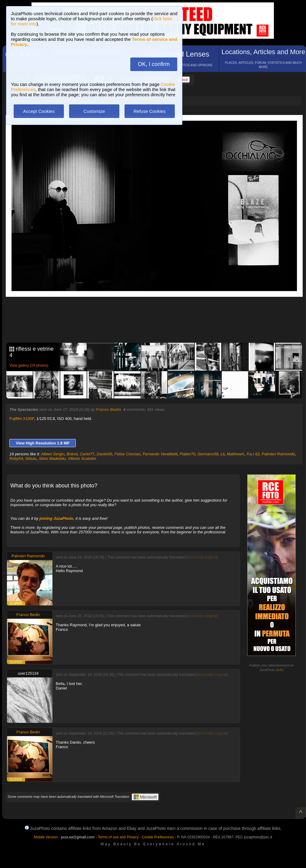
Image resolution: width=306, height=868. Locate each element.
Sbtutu (31, 459)
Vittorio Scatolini (82, 459)
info (280, 670)
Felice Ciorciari (127, 454)
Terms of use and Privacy (118, 837)
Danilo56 (104, 454)
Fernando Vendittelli (160, 454)
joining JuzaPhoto (56, 518)
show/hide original (202, 557)
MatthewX (235, 454)
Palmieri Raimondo (278, 454)
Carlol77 (87, 454)
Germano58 (208, 454)
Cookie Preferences (158, 837)
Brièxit (72, 454)
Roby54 (16, 459)
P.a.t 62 (253, 454)
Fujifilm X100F (22, 419)
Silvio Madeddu (52, 459)
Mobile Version (46, 837)
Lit (222, 454)
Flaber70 (187, 454)
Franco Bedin (108, 409)
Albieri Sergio (53, 454)
